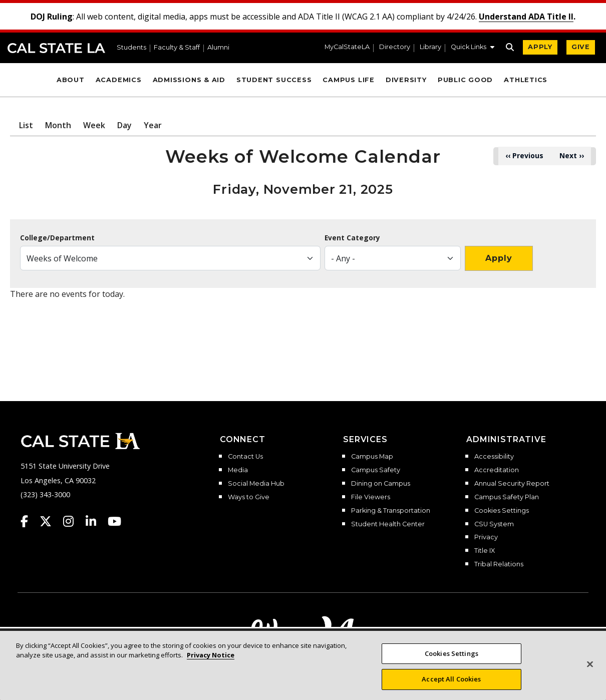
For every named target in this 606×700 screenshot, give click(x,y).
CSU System (494, 524)
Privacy (486, 537)
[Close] (590, 675)
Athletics (526, 80)
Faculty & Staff (177, 48)
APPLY (540, 47)
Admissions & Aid (189, 80)
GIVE (581, 47)
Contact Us (245, 457)
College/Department (57, 238)
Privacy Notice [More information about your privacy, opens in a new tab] (211, 666)
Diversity (406, 80)
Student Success (274, 80)
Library (430, 47)
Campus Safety (376, 470)
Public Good (465, 80)
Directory (395, 47)
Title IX (485, 551)
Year (153, 125)
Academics (119, 80)
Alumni (218, 48)
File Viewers (371, 497)
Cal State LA (56, 48)
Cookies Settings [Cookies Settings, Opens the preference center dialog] (451, 664)
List (26, 125)
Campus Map (372, 457)
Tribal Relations (499, 564)
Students (131, 48)
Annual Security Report (512, 484)
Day (124, 125)
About (71, 80)
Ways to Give (249, 497)
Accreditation (497, 470)
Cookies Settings (502, 511)
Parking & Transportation (391, 511)
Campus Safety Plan (507, 497)
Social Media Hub (256, 484)
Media (238, 470)
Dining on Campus (381, 484)
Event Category (352, 238)
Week (94, 125)
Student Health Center (388, 524)
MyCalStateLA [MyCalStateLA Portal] (347, 47)
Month (58, 125)
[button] (473, 48)
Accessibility (494, 457)
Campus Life (348, 80)
